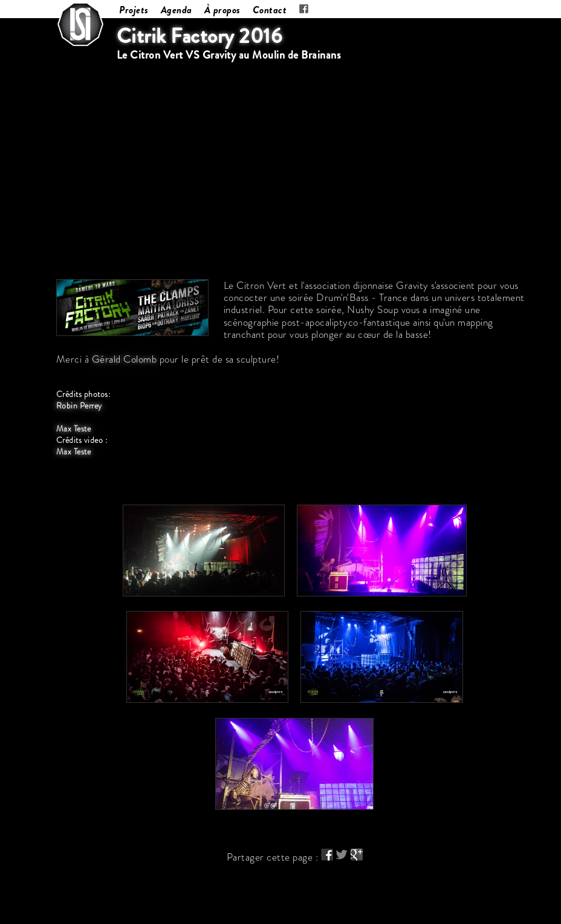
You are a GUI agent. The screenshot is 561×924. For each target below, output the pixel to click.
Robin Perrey (79, 406)
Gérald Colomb (125, 359)
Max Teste (74, 429)
